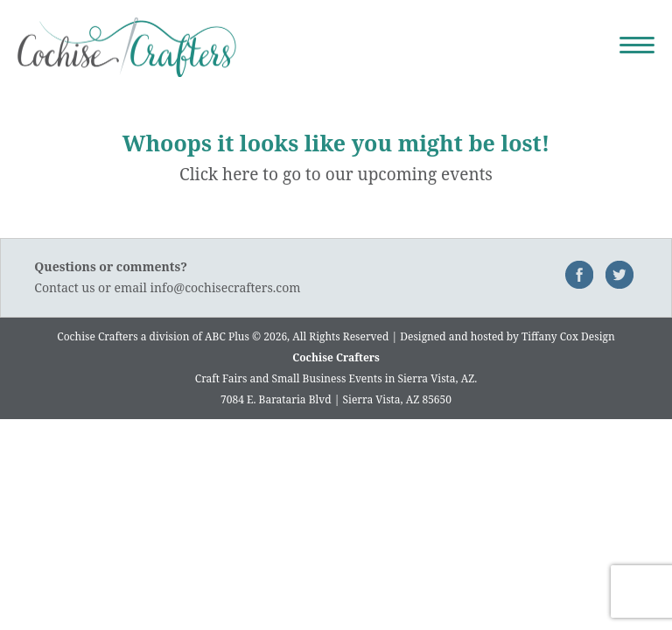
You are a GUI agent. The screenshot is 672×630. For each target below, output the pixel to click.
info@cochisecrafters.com (226, 287)
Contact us (64, 287)
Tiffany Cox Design (568, 336)
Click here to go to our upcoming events (336, 174)
